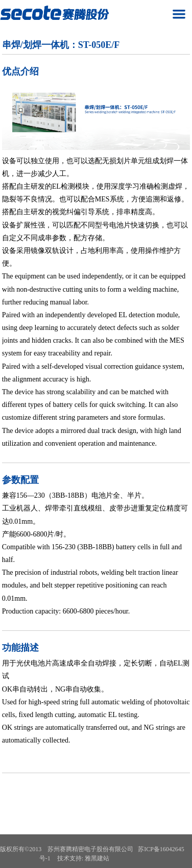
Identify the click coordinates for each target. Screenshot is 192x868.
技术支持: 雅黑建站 (83, 858)
